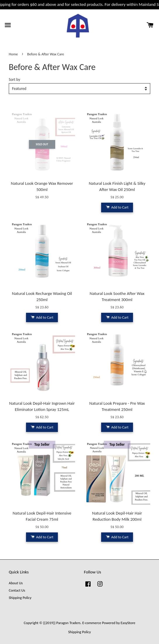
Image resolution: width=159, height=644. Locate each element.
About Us (16, 583)
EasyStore (128, 623)
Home (13, 54)
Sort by (14, 80)
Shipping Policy (20, 598)
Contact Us (17, 590)
